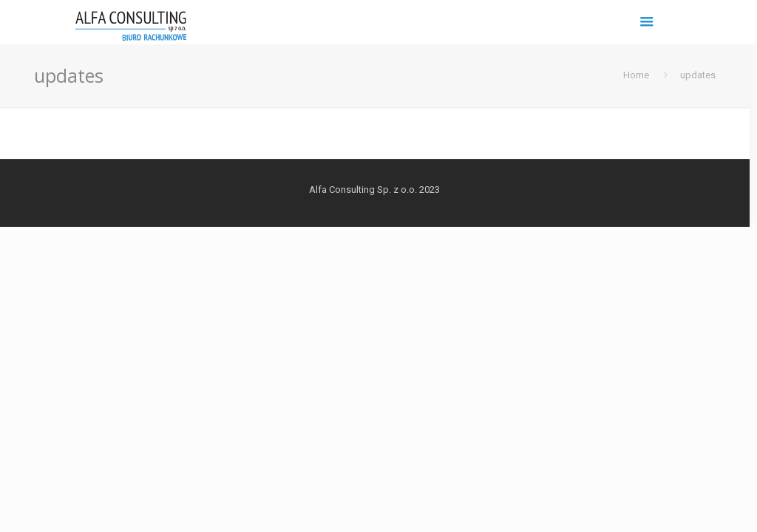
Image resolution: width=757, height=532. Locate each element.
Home (636, 75)
